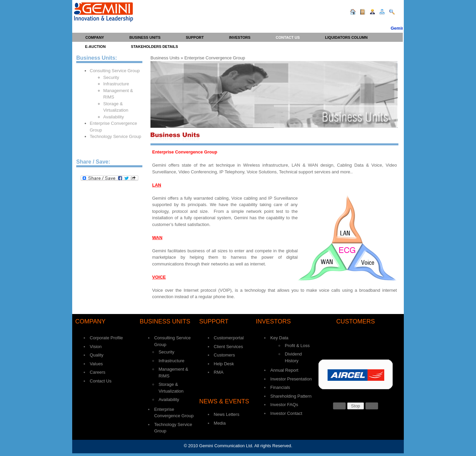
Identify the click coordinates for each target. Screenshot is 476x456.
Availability (114, 117)
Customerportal (229, 338)
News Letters (227, 414)
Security (111, 77)
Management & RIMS (118, 94)
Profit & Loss (297, 346)
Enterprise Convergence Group (113, 127)
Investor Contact (286, 413)
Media (220, 423)
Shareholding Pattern (291, 396)
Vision (96, 347)
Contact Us (101, 381)
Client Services (229, 347)
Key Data (279, 338)
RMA (219, 372)
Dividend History (293, 357)
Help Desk (224, 364)
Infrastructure (116, 84)
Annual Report (284, 370)
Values (96, 364)
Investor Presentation (291, 379)
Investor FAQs (284, 405)
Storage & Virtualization (116, 107)
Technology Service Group (115, 136)
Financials (280, 387)
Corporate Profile (106, 338)
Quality (96, 355)
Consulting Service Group (115, 71)
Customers (225, 355)
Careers (97, 372)
